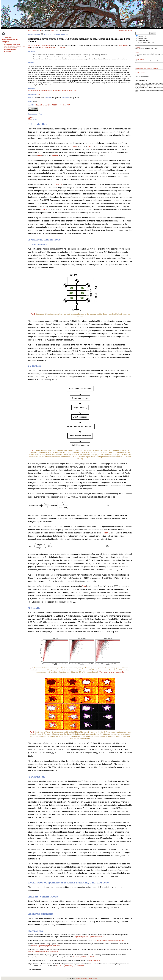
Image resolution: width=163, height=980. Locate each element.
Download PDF (65, 105)
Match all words (143, 38)
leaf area (48, 91)
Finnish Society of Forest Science (87, 978)
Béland (75, 146)
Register (138, 47)
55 (40, 31)
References (7, 51)
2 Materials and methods (11, 39)
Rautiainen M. (46, 45)
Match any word (143, 36)
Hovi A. (38, 45)
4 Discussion (8, 43)
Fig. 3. (31, 668)
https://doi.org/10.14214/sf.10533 (56, 48)
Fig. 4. (32, 732)
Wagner (59, 184)
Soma (39, 156)
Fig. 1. (33, 314)
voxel (75, 91)
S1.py (30, 117)
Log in (137, 54)
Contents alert (140, 62)
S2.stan (31, 119)
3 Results (6, 41)
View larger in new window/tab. (111, 672)
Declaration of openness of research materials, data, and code (14, 45)
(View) (38, 94)
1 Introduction (8, 38)
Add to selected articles (125, 31)
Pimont (91, 146)
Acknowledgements (10, 49)
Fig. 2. (33, 450)
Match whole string (144, 40)
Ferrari (43, 210)
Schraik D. (32, 45)
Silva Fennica (32, 31)
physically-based (67, 91)
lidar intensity (57, 91)
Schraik (55, 156)
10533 (52, 31)
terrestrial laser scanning (36, 91)
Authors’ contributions (11, 48)
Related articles (140, 77)
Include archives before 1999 (146, 42)
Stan (84, 586)
